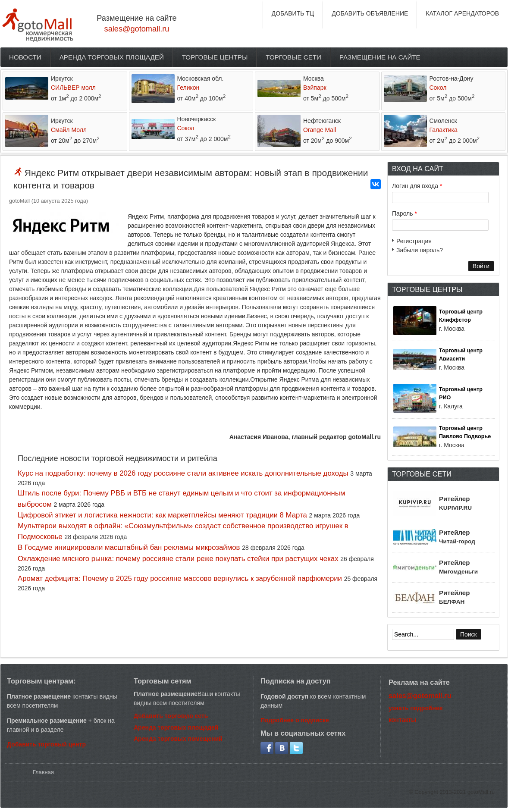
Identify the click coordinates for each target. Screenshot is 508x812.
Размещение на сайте (380, 57)
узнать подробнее (416, 708)
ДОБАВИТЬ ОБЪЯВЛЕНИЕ (370, 13)
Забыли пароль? (420, 250)
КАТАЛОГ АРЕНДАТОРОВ (462, 13)
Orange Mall (320, 130)
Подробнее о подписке (295, 720)
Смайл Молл (69, 130)
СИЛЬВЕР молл (73, 88)
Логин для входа (417, 186)
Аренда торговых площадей (112, 57)
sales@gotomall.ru (137, 29)
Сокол (438, 88)
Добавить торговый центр (46, 744)
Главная (43, 772)
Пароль (405, 213)
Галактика (444, 130)
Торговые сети (293, 57)
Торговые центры (215, 57)
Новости (25, 57)
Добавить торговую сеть (171, 716)
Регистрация (414, 241)
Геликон (188, 88)
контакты (402, 720)
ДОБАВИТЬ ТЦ (293, 13)
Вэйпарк (315, 88)
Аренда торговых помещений (178, 739)
